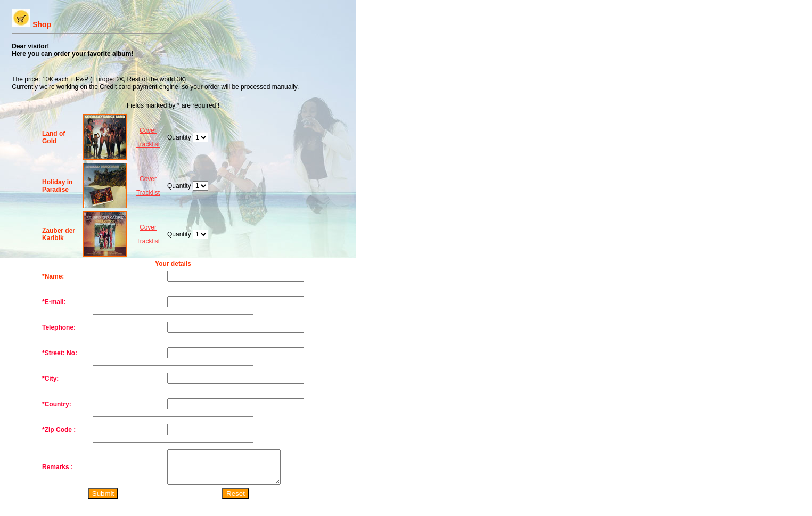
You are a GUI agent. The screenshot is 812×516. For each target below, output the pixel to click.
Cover (148, 130)
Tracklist (148, 144)
